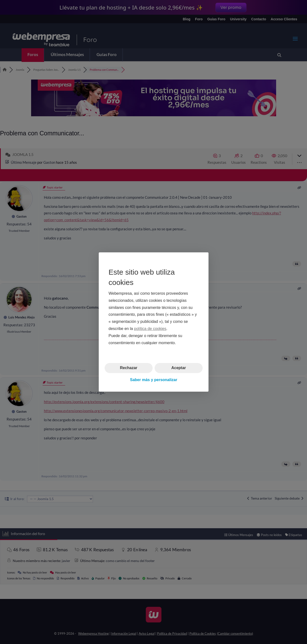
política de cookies (150, 329)
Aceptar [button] (179, 368)
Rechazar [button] (129, 368)
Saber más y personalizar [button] (153, 380)
